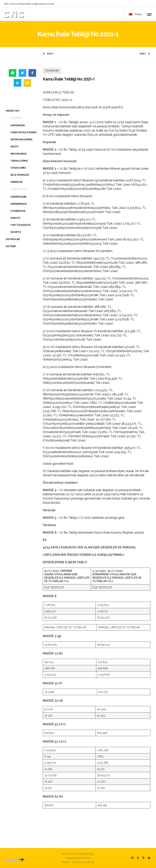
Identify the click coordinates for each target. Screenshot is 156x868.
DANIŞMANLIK (19, 203)
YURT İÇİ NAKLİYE (21, 225)
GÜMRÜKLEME (19, 196)
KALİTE (15, 146)
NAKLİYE (15, 218)
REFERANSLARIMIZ (21, 139)
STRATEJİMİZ (18, 167)
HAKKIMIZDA (18, 125)
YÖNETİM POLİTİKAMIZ (24, 132)
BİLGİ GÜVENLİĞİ (20, 175)
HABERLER (17, 182)
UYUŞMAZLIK (18, 210)
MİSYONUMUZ (19, 153)
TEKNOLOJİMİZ (19, 160)
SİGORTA (16, 232)
